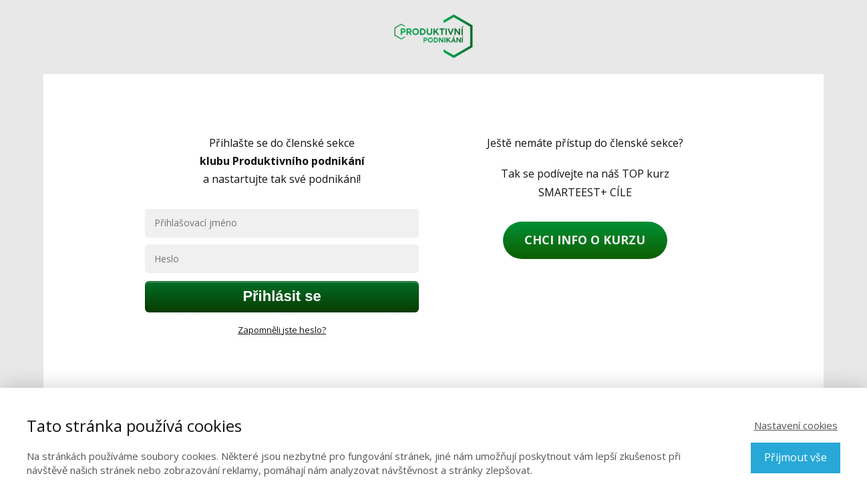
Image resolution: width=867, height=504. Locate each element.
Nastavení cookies (796, 425)
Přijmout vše (796, 457)
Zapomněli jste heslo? (282, 330)
